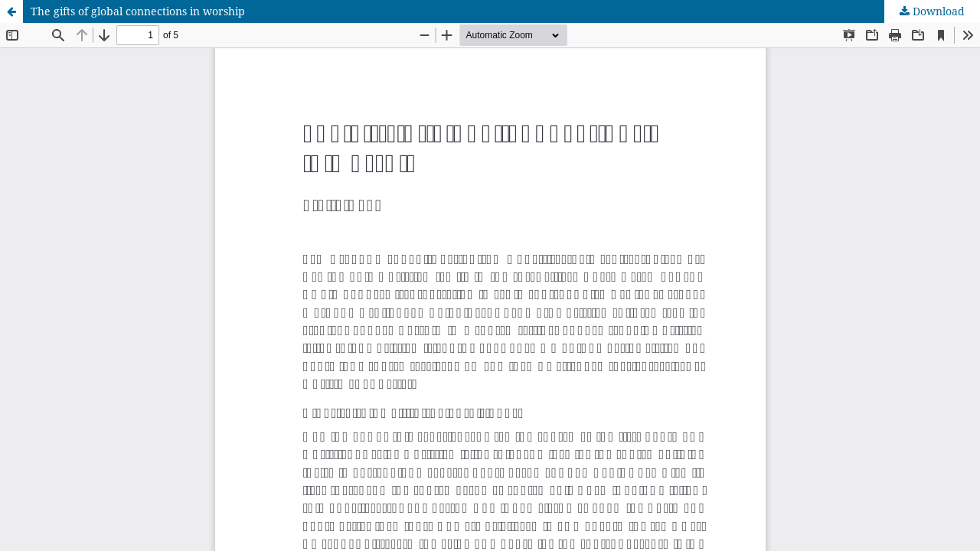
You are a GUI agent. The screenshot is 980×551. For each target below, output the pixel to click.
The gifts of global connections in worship (138, 11)
